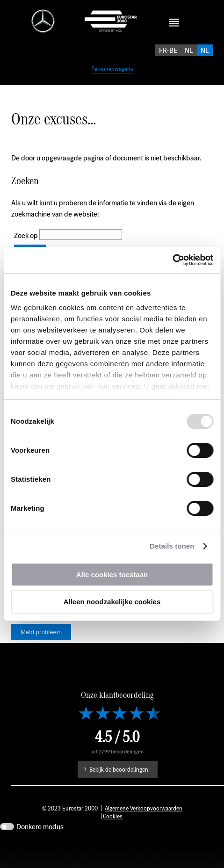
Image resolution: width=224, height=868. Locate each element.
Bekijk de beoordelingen (119, 794)
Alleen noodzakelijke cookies (112, 602)
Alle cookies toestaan (112, 575)
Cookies (113, 841)
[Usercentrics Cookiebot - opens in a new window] (172, 260)
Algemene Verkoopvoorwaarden (144, 833)
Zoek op (27, 246)
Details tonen (172, 546)
